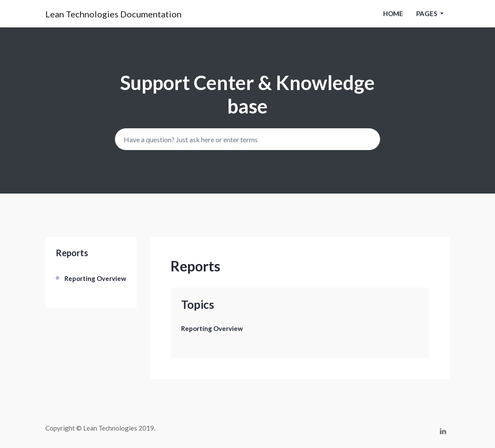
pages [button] (427, 13)
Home (393, 13)
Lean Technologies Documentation (113, 14)
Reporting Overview (95, 278)
